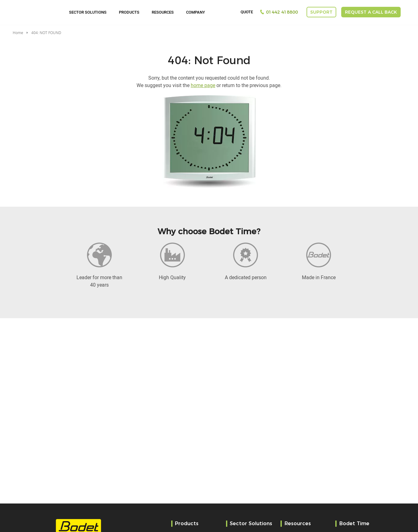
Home (18, 33)
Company (196, 12)
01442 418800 (282, 12)
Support (321, 12)
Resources (163, 12)
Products (129, 12)
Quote (247, 12)
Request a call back (371, 12)
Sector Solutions (88, 12)
